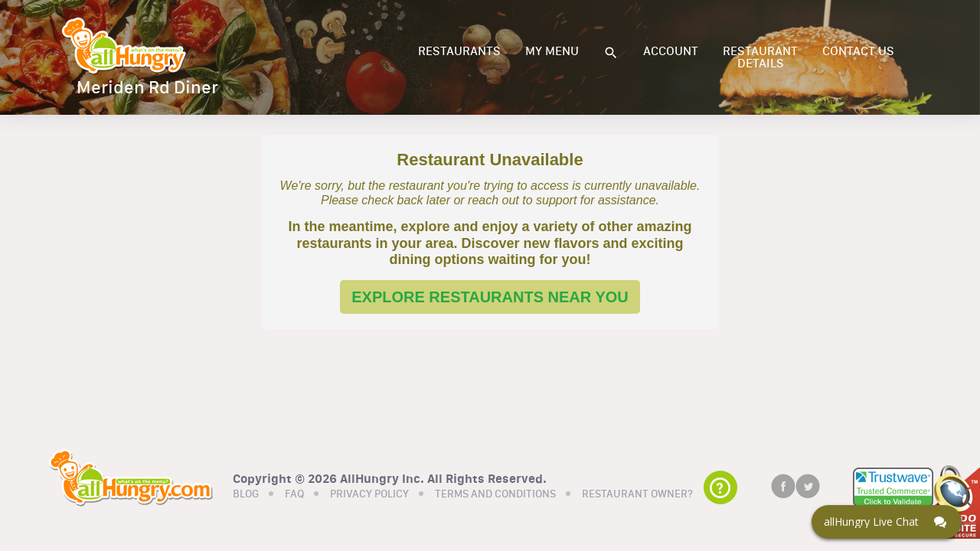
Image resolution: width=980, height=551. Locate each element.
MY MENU (552, 51)
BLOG (246, 494)
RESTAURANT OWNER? (637, 494)
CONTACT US (858, 51)
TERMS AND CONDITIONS (495, 494)
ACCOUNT (671, 51)
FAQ (294, 494)
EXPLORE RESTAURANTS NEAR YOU (490, 297)
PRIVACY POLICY (369, 494)
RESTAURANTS (459, 51)
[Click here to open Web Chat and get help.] (887, 522)
